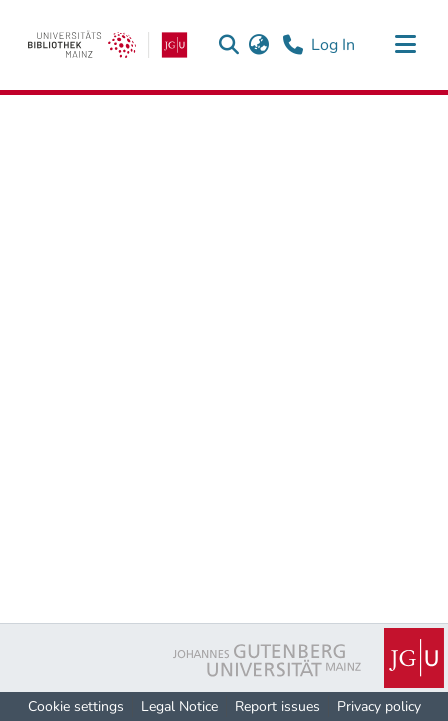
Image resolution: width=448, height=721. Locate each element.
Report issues (277, 706)
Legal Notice (179, 706)
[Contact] (292, 45)
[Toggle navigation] (405, 45)
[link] (107, 45)
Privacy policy (379, 706)
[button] (228, 45)
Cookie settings (76, 706)
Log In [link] (334, 45)
